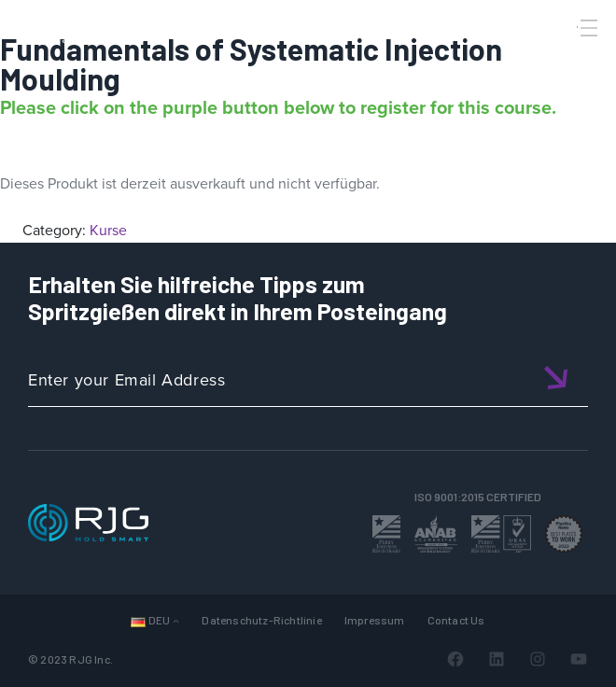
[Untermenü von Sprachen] (176, 620)
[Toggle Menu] (587, 28)
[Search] (563, 59)
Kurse (108, 230)
